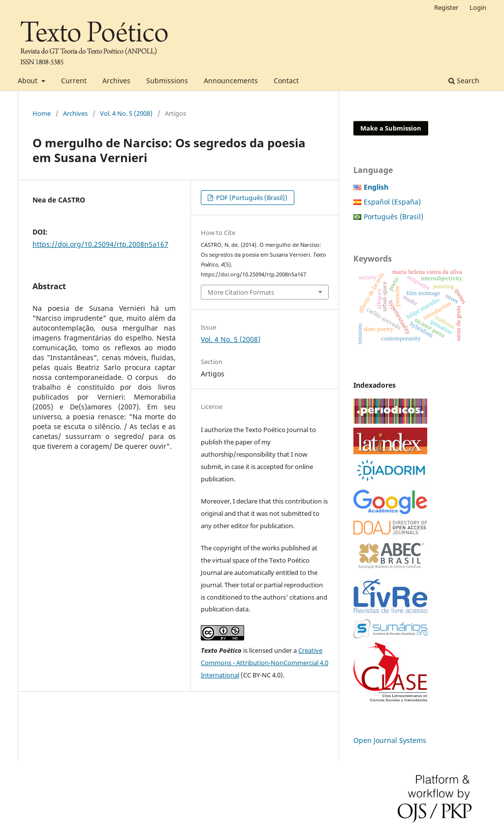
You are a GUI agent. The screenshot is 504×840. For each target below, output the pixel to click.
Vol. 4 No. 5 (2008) (126, 113)
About (29, 81)
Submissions (167, 81)
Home (42, 113)
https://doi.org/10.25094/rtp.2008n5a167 (100, 244)
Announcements (231, 81)
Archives (116, 81)
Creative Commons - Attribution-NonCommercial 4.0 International (265, 663)
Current (74, 81)
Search (464, 81)
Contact (286, 81)
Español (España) (392, 202)
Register (446, 7)
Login (478, 7)
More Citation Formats (241, 292)
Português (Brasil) (394, 217)
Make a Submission (391, 128)
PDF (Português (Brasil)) (251, 198)
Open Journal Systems (390, 740)
